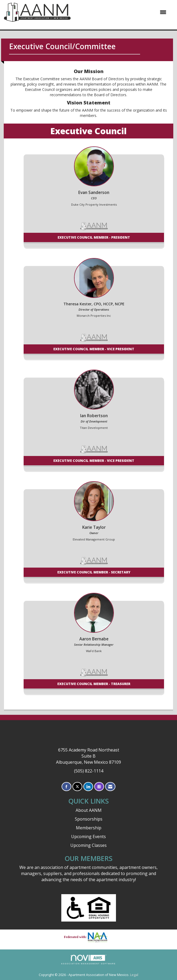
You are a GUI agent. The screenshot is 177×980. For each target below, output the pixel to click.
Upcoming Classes (88, 845)
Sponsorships (89, 819)
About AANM (89, 810)
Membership (89, 828)
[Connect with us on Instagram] (99, 787)
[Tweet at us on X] (77, 787)
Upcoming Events (88, 837)
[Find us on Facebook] (66, 787)
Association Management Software (89, 960)
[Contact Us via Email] (110, 787)
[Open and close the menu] (121, 12)
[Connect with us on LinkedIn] (88, 787)
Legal (134, 975)
